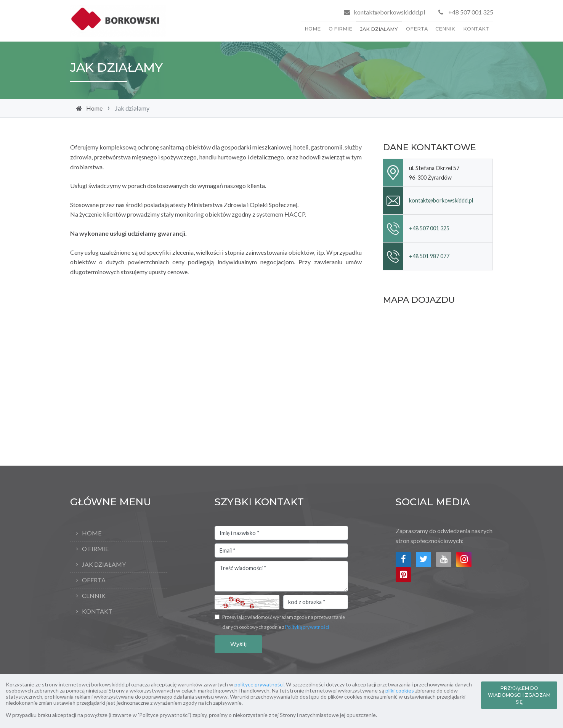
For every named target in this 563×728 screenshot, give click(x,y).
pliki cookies (400, 690)
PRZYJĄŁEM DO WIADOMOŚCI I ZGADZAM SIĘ (519, 695)
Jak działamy (379, 29)
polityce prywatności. (260, 684)
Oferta (417, 29)
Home (313, 29)
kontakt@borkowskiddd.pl (389, 12)
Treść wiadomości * (281, 576)
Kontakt (476, 29)
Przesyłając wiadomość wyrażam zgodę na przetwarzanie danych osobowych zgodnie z (284, 622)
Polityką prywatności (307, 627)
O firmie (340, 29)
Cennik (445, 29)
